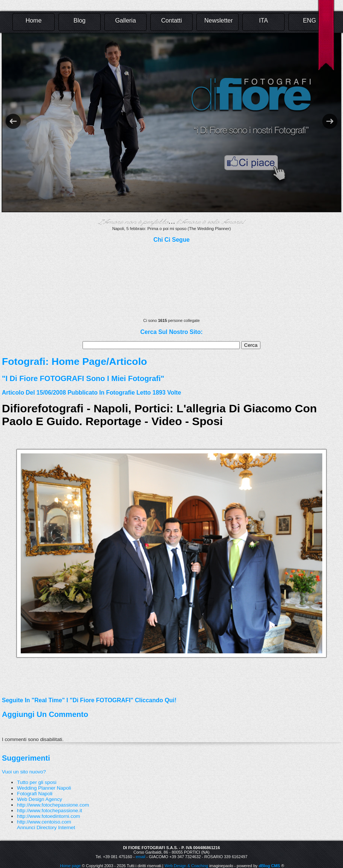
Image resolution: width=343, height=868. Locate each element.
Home (34, 21)
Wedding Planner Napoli (44, 788)
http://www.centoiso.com (44, 822)
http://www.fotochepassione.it (50, 811)
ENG (310, 21)
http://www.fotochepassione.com (53, 805)
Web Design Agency (40, 799)
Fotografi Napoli (35, 794)
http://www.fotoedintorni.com (48, 816)
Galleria (125, 21)
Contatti (171, 21)
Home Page (79, 362)
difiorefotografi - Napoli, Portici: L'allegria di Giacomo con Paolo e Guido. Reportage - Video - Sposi (159, 415)
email (140, 857)
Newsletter (219, 21)
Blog (80, 21)
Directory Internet (56, 828)
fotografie (120, 393)
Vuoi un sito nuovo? (24, 772)
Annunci (26, 828)
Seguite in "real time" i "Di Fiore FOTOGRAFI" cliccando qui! (89, 700)
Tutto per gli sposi (37, 782)
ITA (263, 21)
